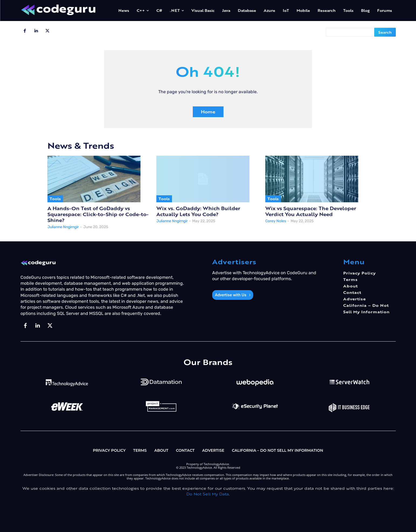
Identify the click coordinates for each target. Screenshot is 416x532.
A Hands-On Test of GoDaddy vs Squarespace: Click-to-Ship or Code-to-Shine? (98, 214)
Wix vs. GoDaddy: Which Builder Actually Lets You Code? (198, 211)
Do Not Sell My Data (208, 494)
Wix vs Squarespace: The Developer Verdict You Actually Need (311, 211)
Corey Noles (276, 221)
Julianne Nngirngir (63, 227)
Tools (55, 199)
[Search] (385, 32)
